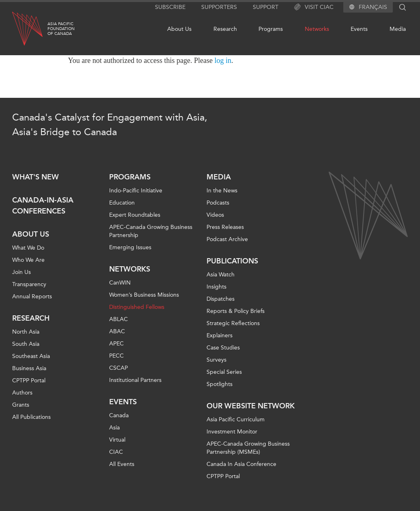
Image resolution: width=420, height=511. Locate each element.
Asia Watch (221, 275)
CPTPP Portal (29, 381)
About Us (179, 29)
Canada (119, 415)
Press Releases (225, 227)
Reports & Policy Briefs (236, 311)
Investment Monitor (232, 432)
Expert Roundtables (135, 215)
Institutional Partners (135, 380)
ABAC (117, 331)
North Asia (26, 332)
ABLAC (118, 319)
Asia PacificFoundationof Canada (61, 29)
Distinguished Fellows (137, 307)
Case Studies (223, 348)
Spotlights (220, 384)
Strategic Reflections (233, 323)
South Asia (26, 344)
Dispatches (221, 299)
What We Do (28, 248)
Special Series (224, 372)
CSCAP (118, 368)
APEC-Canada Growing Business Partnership (151, 231)
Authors (22, 393)
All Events (122, 464)
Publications (232, 261)
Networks (317, 29)
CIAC (116, 452)
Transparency (29, 284)
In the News (222, 191)
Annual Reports (32, 296)
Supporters (219, 7)
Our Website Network (251, 406)
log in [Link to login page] (223, 60)
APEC (116, 344)
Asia (114, 428)
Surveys (216, 360)
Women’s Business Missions (144, 295)
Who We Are (28, 260)
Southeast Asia (31, 356)
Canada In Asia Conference (241, 464)
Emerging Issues (130, 247)
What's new (36, 177)
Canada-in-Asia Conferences (43, 206)
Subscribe (170, 7)
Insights (216, 287)
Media (398, 29)
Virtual (117, 440)
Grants (21, 405)
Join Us (22, 272)
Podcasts (218, 203)
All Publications (31, 417)
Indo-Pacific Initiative (136, 191)
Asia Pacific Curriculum (236, 419)
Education (122, 203)
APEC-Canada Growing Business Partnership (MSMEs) (248, 448)
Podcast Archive (227, 239)
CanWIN (120, 283)
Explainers (220, 335)
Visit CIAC (314, 7)
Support (266, 7)
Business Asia (29, 368)
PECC (116, 356)
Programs (271, 29)
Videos (215, 215)
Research (225, 29)
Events (359, 29)
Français (373, 7)
